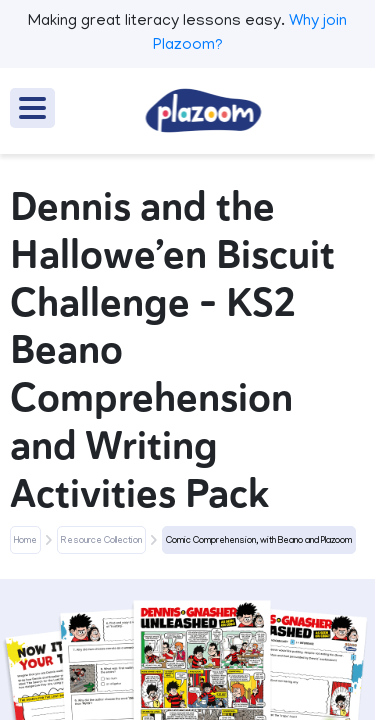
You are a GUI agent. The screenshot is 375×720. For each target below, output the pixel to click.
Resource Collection (101, 541)
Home (25, 541)
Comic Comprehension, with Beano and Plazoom (259, 541)
